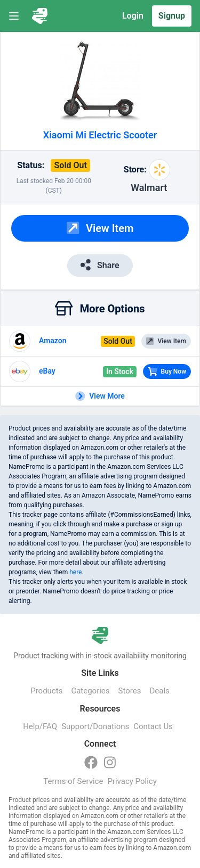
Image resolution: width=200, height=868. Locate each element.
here (75, 572)
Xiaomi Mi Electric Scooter (100, 135)
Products (46, 691)
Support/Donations (95, 726)
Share (100, 265)
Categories (90, 691)
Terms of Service (73, 781)
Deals (159, 691)
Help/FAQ (40, 726)
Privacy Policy (132, 781)
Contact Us (153, 726)
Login (133, 16)
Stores (130, 691)
